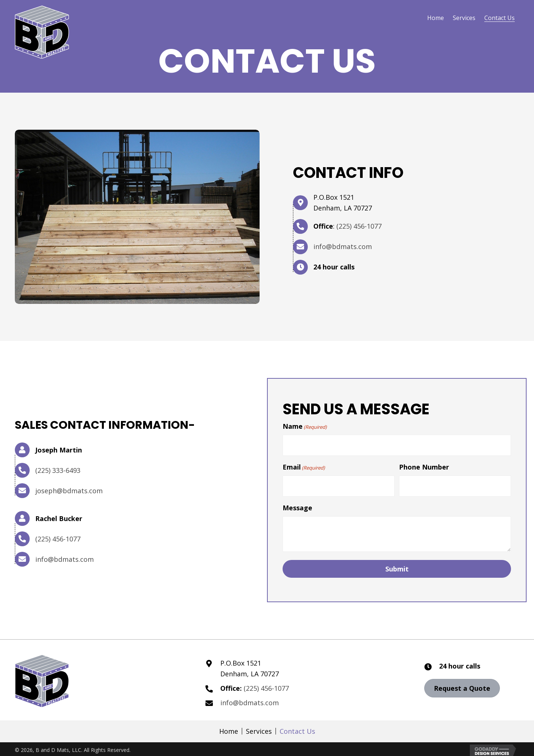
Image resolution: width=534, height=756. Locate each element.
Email (304, 465)
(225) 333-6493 (58, 468)
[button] (462, 684)
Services (259, 727)
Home (229, 727)
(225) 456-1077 (359, 226)
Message (297, 504)
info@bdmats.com (343, 246)
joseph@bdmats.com (69, 488)
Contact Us (297, 727)
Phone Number (424, 465)
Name (305, 426)
